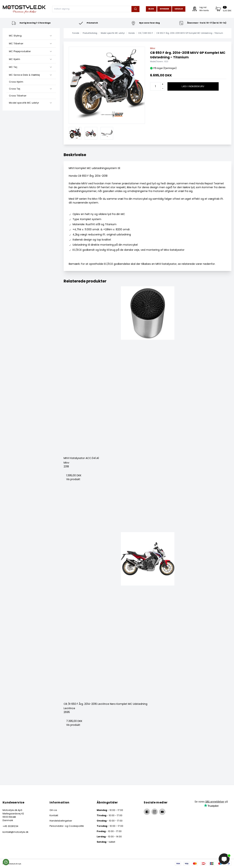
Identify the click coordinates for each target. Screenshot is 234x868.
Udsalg (179, 9)
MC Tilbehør (16, 43)
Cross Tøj (15, 89)
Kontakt (54, 815)
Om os (53, 810)
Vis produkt (73, 479)
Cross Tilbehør (18, 96)
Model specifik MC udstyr (24, 103)
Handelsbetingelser (61, 821)
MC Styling (15, 36)
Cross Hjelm (16, 82)
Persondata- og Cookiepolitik (67, 826)
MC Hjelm (15, 59)
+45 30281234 (10, 826)
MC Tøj (13, 67)
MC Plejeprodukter (20, 51)
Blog (151, 9)
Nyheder (164, 9)
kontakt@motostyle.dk (15, 832)
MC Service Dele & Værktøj (24, 75)
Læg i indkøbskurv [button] (193, 86)
